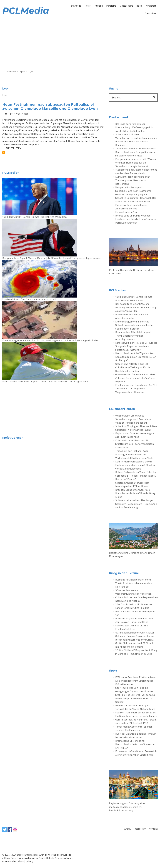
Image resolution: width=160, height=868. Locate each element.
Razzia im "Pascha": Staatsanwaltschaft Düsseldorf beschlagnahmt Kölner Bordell (132, 483)
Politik (88, 6)
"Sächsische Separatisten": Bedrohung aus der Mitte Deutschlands (136, 171)
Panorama (111, 6)
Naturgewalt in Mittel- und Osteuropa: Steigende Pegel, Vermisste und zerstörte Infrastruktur (136, 346)
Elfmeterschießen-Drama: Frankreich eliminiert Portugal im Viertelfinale (136, 753)
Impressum (140, 829)
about (21, 861)
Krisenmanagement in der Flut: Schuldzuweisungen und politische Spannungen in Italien (51, 340)
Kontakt (153, 829)
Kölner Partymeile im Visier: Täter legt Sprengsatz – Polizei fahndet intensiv (136, 474)
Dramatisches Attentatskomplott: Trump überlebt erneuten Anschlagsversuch (45, 381)
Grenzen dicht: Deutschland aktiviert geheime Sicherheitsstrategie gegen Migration (135, 378)
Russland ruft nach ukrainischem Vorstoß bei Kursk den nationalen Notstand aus (134, 583)
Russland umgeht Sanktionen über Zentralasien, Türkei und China (134, 620)
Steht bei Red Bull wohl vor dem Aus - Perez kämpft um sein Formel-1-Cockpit (136, 698)
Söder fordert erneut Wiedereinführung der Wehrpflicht (134, 592)
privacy (30, 861)
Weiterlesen (14, 148)
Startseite (76, 6)
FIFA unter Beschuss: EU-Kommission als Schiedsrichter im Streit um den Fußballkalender (136, 681)
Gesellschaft (126, 6)
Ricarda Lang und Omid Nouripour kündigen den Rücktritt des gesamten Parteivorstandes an (136, 219)
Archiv (128, 829)
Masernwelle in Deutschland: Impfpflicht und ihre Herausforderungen (131, 208)
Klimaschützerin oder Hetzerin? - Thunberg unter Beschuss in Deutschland (133, 180)
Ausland (99, 6)
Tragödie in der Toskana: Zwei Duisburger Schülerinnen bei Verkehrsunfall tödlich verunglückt (134, 454)
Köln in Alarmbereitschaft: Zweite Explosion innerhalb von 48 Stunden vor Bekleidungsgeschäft (135, 465)
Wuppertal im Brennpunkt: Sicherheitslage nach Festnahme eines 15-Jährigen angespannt (133, 191)
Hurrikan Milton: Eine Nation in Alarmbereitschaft (29, 299)
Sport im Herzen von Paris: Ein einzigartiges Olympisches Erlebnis (134, 690)
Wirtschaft (151, 6)
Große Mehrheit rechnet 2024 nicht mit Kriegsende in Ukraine (135, 645)
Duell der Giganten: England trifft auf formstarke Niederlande (136, 736)
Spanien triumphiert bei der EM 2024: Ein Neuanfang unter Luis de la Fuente (136, 714)
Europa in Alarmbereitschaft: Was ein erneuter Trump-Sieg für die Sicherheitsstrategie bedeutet (136, 163)
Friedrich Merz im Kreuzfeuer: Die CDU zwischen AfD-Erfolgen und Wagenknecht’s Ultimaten (136, 389)
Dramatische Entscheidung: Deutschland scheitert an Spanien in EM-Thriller (135, 744)
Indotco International (27, 855)
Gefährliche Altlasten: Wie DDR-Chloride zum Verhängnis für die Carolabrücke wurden (133, 367)
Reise (139, 6)
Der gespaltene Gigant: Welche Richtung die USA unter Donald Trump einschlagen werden (52, 258)
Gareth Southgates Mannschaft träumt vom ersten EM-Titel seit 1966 (136, 721)
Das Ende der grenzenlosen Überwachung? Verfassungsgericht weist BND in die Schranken (134, 127)
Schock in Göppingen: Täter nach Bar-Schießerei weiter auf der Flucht (136, 200)
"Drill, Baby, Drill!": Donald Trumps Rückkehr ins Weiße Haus (35, 217)
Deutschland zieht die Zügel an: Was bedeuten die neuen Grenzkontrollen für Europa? (136, 357)
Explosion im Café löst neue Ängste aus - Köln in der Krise (135, 435)
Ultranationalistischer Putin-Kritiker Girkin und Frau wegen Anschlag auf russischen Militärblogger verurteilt (135, 636)
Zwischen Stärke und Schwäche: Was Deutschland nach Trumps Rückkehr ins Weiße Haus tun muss (135, 152)
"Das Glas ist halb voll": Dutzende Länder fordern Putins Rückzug (134, 606)
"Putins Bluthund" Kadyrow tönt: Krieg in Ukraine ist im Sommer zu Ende (136, 652)
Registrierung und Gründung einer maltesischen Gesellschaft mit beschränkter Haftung (127, 807)
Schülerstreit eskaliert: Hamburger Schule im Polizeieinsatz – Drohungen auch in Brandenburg (136, 504)
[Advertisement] (80, 42)
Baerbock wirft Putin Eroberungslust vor (135, 613)
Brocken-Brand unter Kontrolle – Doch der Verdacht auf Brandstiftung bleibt (135, 493)
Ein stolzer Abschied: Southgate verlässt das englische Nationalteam (135, 707)
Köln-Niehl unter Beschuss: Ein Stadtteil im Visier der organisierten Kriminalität (135, 444)
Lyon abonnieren (4, 153)
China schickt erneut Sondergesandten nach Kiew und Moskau (136, 599)
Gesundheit (151, 13)
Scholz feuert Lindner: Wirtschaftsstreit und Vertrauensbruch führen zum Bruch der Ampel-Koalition (136, 140)
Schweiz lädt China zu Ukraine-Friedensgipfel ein (132, 627)
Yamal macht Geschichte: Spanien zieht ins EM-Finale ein (134, 728)
